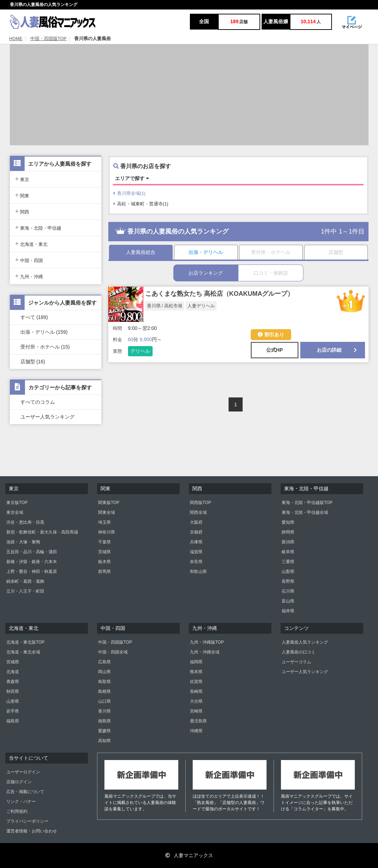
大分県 (196, 701)
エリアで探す (132, 178)
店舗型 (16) (33, 362)
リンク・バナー (21, 802)
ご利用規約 (17, 811)
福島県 (13, 721)
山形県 (13, 701)
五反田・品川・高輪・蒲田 (32, 552)
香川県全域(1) (130, 193)
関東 (22, 195)
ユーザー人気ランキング (47, 417)
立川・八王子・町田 (25, 591)
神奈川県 (107, 532)
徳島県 (104, 721)
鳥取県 (104, 682)
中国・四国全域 (113, 652)
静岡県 (288, 532)
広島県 (104, 662)
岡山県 (104, 672)
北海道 (13, 672)
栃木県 (104, 562)
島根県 (104, 691)
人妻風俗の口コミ (299, 652)
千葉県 (104, 542)
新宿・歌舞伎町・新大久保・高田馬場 (42, 532)
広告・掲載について (25, 792)
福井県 (288, 611)
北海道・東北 (31, 244)
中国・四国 (29, 260)
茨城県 (104, 552)
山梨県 (288, 572)
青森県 (13, 682)
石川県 (288, 591)
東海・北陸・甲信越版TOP (307, 503)
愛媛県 (104, 731)
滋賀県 (196, 552)
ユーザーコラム (296, 662)
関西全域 (198, 512)
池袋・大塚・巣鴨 (23, 542)
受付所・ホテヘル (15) (45, 347)
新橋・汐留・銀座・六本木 (32, 562)
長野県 (288, 581)
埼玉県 (104, 522)
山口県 (104, 701)
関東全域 (107, 512)
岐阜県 (288, 552)
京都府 (196, 532)
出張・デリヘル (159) (44, 332)
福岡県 (196, 662)
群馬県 (104, 572)
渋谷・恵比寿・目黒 (25, 522)
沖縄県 (196, 731)
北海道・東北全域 (23, 652)
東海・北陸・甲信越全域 (305, 512)
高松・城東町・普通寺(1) (141, 204)
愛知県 (288, 522)
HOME (16, 39)
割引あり (271, 334)
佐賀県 (196, 682)
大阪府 (196, 522)
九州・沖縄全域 (205, 652)
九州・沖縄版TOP (207, 642)
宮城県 (13, 662)
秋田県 (13, 691)
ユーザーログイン (23, 772)
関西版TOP (200, 503)
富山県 (288, 601)
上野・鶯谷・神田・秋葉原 (32, 572)
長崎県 (196, 691)
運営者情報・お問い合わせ (32, 831)
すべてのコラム (38, 402)
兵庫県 (196, 542)
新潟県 (288, 542)
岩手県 (13, 711)
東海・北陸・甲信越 (38, 227)
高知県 (104, 741)
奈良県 (196, 562)
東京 (22, 179)
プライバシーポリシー (27, 821)
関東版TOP (109, 503)
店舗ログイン (19, 782)
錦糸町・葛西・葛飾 (25, 581)
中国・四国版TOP (49, 39)
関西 (22, 211)
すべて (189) (34, 317)
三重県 (288, 562)
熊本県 (196, 672)
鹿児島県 (198, 721)
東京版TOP (17, 503)
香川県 (104, 711)
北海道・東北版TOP (25, 642)
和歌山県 (198, 572)
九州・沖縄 (29, 276)
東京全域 (15, 512)
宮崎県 (196, 711)
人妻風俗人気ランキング (305, 642)
